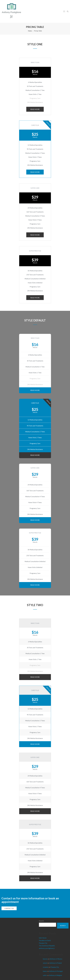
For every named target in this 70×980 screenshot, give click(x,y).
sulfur (45, 975)
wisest (45, 963)
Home (30, 31)
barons (45, 959)
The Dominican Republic (47, 946)
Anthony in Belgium (56, 975)
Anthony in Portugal (56, 971)
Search (41, 921)
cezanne (46, 967)
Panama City (43, 943)
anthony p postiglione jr (47, 948)
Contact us (9, 908)
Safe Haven (43, 938)
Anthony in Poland (56, 963)
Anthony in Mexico (56, 959)
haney (45, 971)
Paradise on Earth (45, 940)
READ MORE (35, 109)
